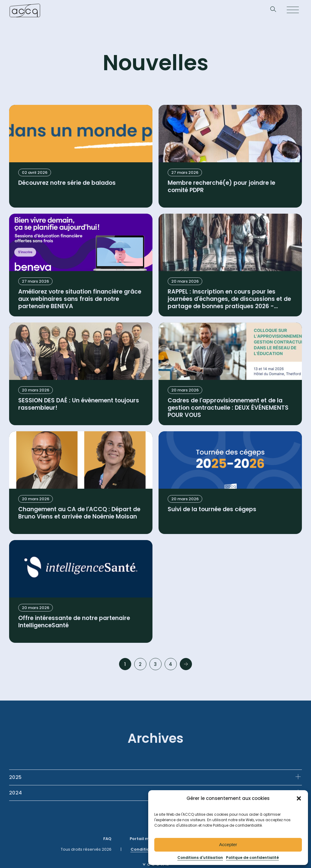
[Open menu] (293, 10)
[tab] (155, 777)
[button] (299, 798)
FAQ (107, 839)
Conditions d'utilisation (200, 858)
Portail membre (146, 839)
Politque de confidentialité (252, 858)
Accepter (228, 844)
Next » (186, 664)
